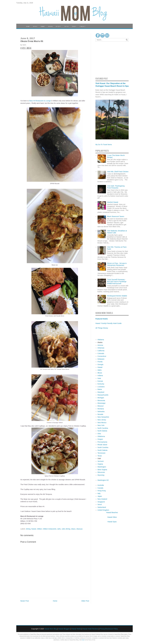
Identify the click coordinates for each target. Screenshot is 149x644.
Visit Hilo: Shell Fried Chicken (118, 172)
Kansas (100, 381)
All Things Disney (102, 328)
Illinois (100, 373)
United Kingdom (103, 510)
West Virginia (102, 470)
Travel (74, 27)
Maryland (101, 392)
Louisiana (101, 387)
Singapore (101, 502)
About (35, 27)
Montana (101, 409)
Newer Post (25, 601)
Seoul (100, 504)
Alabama (101, 340)
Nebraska (101, 412)
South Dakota (102, 450)
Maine (100, 389)
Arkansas (101, 348)
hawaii (34, 529)
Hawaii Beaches (112, 512)
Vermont (101, 461)
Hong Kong (102, 491)
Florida (100, 362)
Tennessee (102, 453)
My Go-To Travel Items (104, 145)
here (83, 640)
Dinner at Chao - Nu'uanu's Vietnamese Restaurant (117, 264)
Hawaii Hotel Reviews (90, 629)
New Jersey (102, 420)
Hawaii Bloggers (64, 629)
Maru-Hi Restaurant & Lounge (40, 101)
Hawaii (50, 27)
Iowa (99, 378)
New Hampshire (103, 417)
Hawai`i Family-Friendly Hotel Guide (108, 323)
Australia (101, 485)
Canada (100, 488)
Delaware (101, 359)
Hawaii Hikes (112, 517)
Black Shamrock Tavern (116, 216)
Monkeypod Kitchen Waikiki (117, 296)
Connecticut (102, 356)
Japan (100, 496)
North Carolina (103, 428)
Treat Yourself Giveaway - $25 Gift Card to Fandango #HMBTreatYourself (117, 282)
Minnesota (101, 400)
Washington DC (103, 480)
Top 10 (66, 27)
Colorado (101, 353)
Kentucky (101, 384)
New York (101, 425)
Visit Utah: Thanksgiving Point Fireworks (116, 187)
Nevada (100, 414)
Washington (102, 467)
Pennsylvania (102, 442)
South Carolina (103, 447)
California (101, 351)
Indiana (100, 376)
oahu (59, 529)
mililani (39, 529)
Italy (99, 493)
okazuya (79, 529)
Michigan (101, 398)
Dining (43, 27)
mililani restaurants (50, 529)
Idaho (100, 370)
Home (28, 27)
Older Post (85, 601)
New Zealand (102, 499)
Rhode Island (102, 445)
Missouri (101, 406)
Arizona (100, 345)
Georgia (100, 364)
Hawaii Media (76, 629)
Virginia (100, 464)
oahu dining (66, 529)
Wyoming (101, 475)
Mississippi (102, 403)
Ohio (99, 434)
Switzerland (102, 507)
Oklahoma (101, 436)
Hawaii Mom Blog (51, 629)
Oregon (100, 439)
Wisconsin (101, 472)
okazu (73, 529)
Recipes (58, 27)
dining (28, 529)
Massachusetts (103, 395)
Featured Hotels (102, 319)
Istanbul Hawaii (113, 202)
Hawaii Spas (112, 522)
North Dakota (102, 431)
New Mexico (102, 423)
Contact (82, 27)
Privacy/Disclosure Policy (109, 629)
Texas (100, 456)
